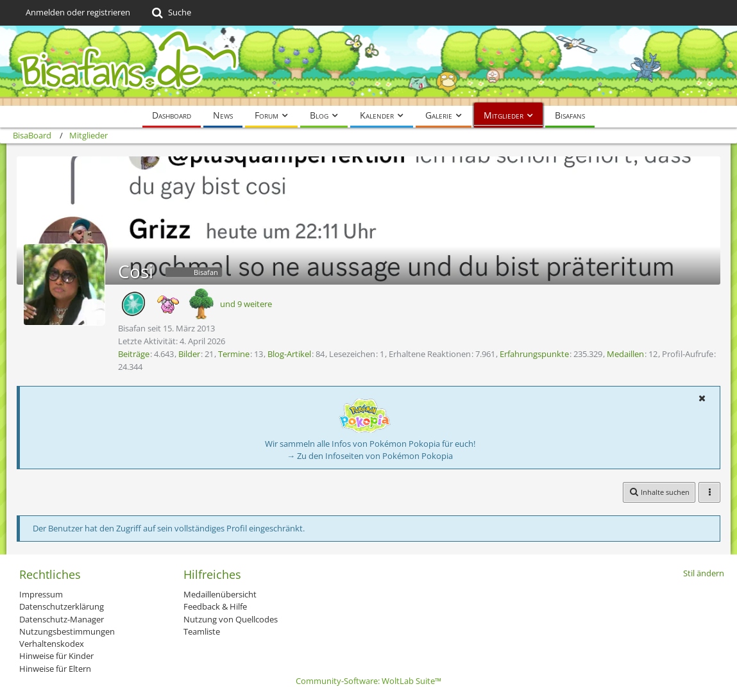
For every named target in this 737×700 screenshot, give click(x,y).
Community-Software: (368, 681)
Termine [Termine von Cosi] (234, 354)
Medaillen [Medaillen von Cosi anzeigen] (625, 354)
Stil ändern (704, 573)
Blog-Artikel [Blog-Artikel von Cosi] (289, 354)
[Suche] (170, 13)
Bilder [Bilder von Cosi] (189, 354)
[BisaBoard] (368, 66)
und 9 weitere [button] (246, 304)
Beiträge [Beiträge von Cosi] (134, 354)
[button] (702, 398)
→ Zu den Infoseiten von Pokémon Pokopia (370, 456)
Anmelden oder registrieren (78, 12)
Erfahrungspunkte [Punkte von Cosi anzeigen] (534, 354)
